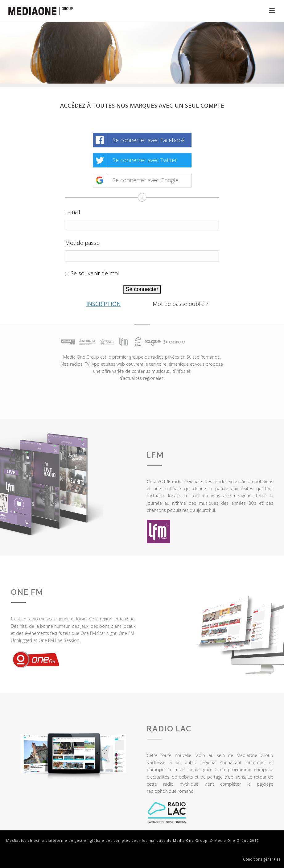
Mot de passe (82, 243)
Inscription (104, 304)
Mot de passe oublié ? (181, 304)
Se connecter (142, 289)
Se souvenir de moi (95, 273)
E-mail (73, 212)
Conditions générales (262, 859)
